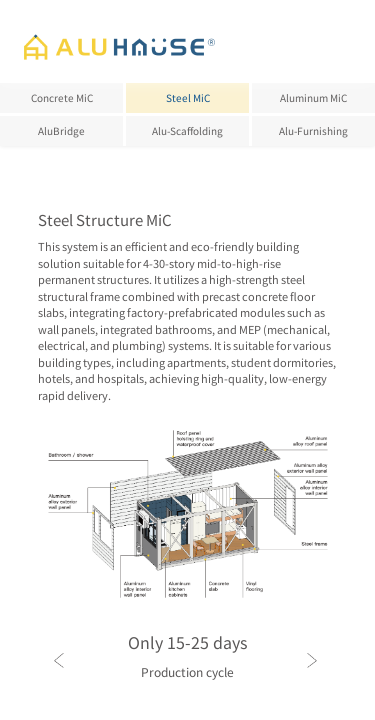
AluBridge (61, 130)
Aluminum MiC (313, 97)
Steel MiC (188, 97)
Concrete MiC (62, 97)
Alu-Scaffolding (187, 130)
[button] (143, 703)
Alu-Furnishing (313, 130)
